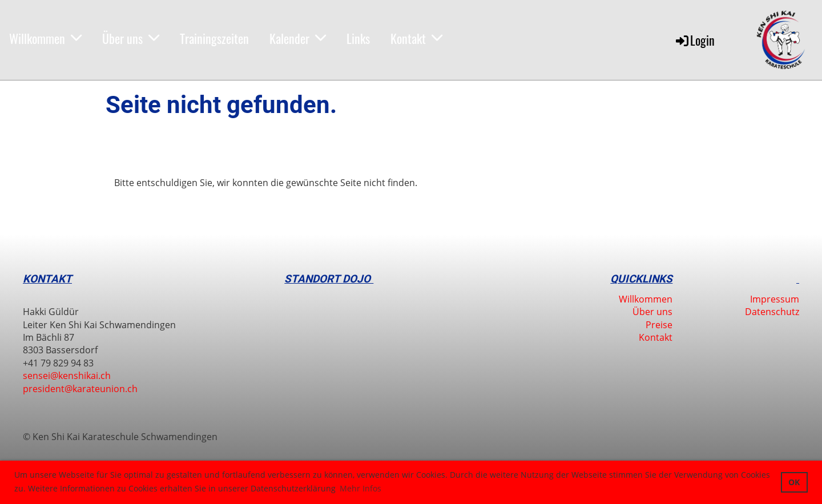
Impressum (775, 299)
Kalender (298, 38)
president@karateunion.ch (80, 389)
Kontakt (416, 38)
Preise (659, 325)
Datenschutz (772, 312)
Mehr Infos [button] (360, 488)
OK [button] (794, 482)
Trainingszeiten (214, 38)
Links (358, 38)
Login (694, 40)
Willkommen (45, 38)
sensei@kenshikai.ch (67, 376)
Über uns (131, 38)
